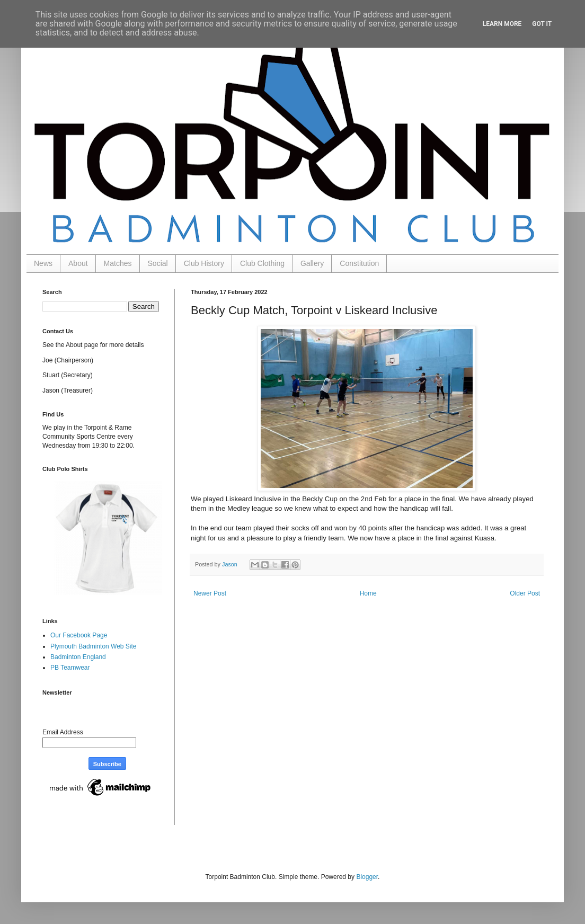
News (43, 263)
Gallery (312, 263)
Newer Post (210, 593)
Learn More (502, 24)
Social (158, 263)
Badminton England (78, 657)
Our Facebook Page (79, 635)
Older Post (525, 593)
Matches (118, 263)
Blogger (367, 877)
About (78, 263)
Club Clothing (262, 263)
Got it (542, 24)
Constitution (359, 263)
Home (368, 593)
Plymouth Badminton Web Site (94, 646)
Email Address (63, 732)
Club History (204, 263)
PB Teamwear (70, 668)
